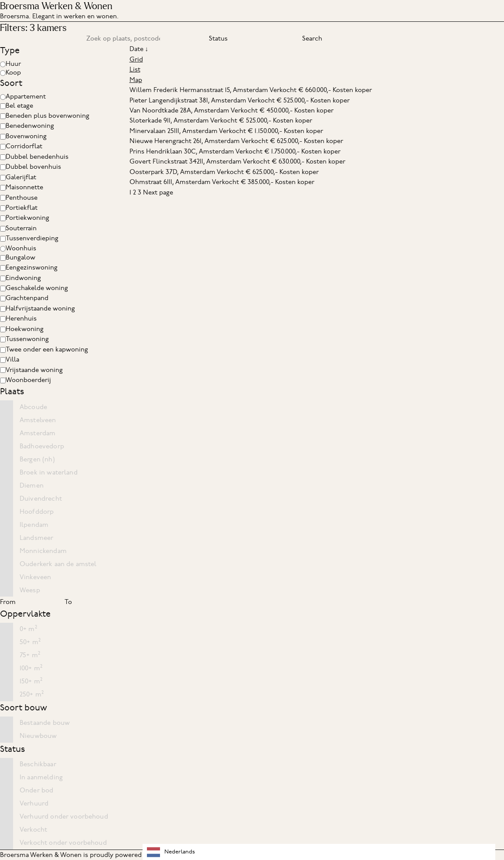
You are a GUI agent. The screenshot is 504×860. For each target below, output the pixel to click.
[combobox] (319, 852)
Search (312, 38)
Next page (158, 192)
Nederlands (171, 852)
